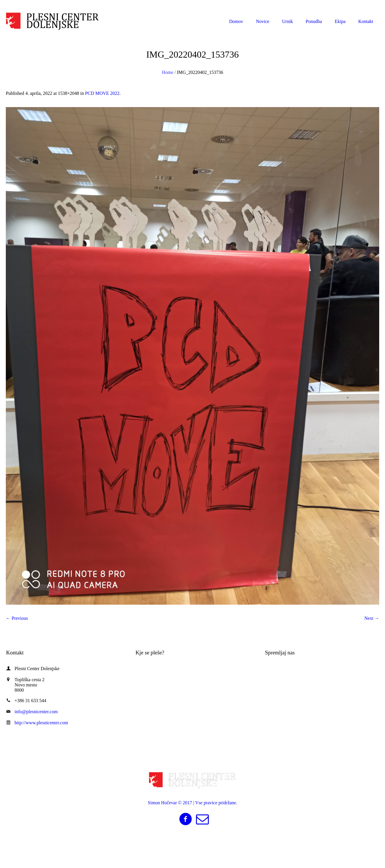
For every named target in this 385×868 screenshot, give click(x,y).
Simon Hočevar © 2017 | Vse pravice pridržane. (192, 803)
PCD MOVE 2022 (102, 93)
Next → (372, 618)
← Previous (17, 618)
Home (168, 72)
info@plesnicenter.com (349, 5)
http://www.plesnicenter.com (41, 723)
